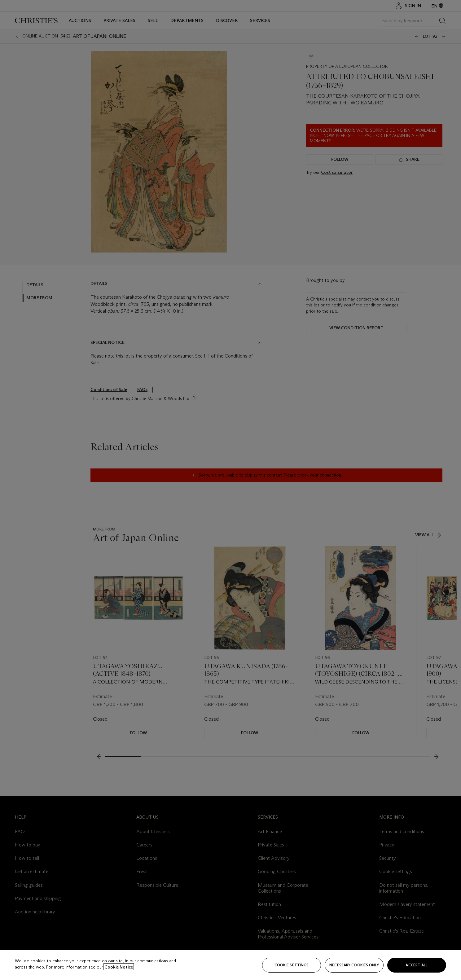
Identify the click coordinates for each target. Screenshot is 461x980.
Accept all (417, 965)
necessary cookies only (354, 965)
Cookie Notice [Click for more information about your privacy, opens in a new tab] (119, 967)
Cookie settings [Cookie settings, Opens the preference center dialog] (292, 965)
